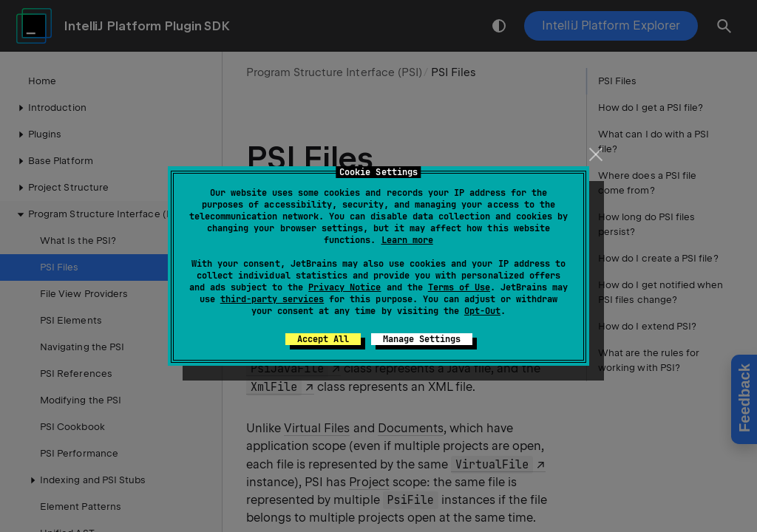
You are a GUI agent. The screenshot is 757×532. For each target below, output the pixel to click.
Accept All (323, 339)
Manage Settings (422, 339)
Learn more (407, 240)
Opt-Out (482, 311)
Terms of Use (459, 287)
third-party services (272, 299)
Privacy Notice (344, 287)
